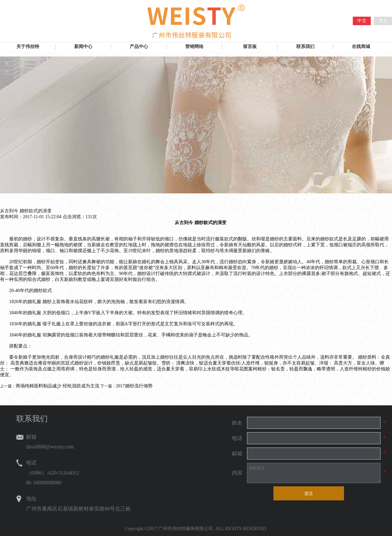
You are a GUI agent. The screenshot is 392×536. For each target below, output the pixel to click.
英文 (383, 21)
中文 (362, 21)
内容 (237, 473)
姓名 (237, 423)
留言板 (250, 47)
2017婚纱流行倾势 (134, 386)
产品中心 (139, 47)
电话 (237, 438)
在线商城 (361, 47)
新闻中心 (83, 47)
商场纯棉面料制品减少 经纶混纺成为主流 (57, 386)
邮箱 (237, 454)
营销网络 (194, 47)
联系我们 (305, 47)
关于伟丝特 (28, 47)
